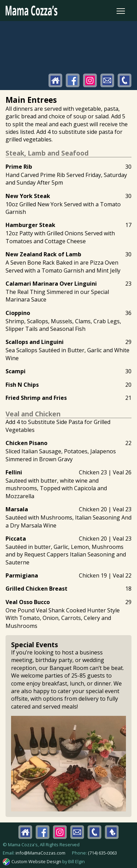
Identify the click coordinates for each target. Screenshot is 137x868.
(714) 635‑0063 (102, 853)
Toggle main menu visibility (121, 9)
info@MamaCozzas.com (40, 853)
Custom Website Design (36, 861)
